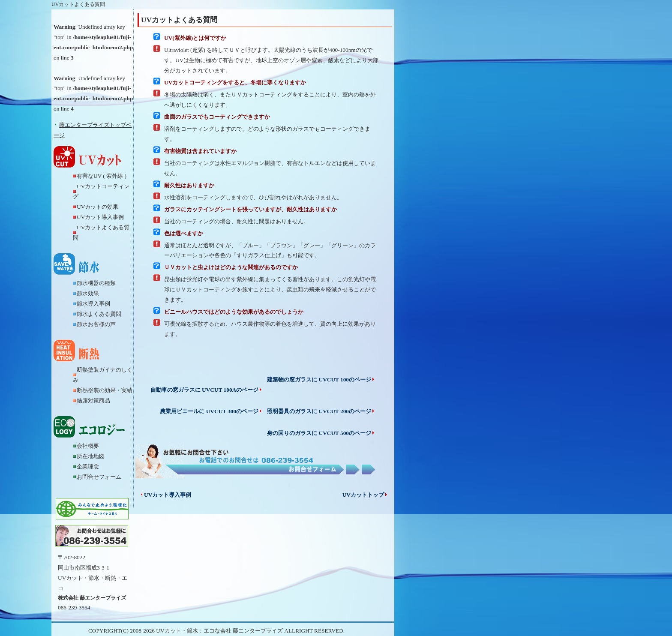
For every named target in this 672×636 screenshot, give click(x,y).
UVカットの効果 (97, 207)
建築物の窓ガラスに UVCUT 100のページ (321, 379)
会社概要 (88, 446)
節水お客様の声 (96, 324)
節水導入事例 (93, 304)
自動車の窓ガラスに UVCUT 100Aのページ (207, 390)
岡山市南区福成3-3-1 (84, 568)
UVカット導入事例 (100, 217)
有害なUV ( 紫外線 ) (102, 176)
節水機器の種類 (96, 283)
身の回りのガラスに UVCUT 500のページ (321, 433)
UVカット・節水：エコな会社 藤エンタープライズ (219, 631)
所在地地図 (91, 456)
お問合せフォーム (99, 477)
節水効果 (88, 293)
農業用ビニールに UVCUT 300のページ (211, 411)
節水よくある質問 (99, 314)
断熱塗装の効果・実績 (105, 390)
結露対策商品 (93, 400)
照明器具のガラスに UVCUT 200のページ (321, 411)
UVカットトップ (365, 495)
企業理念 (88, 466)
